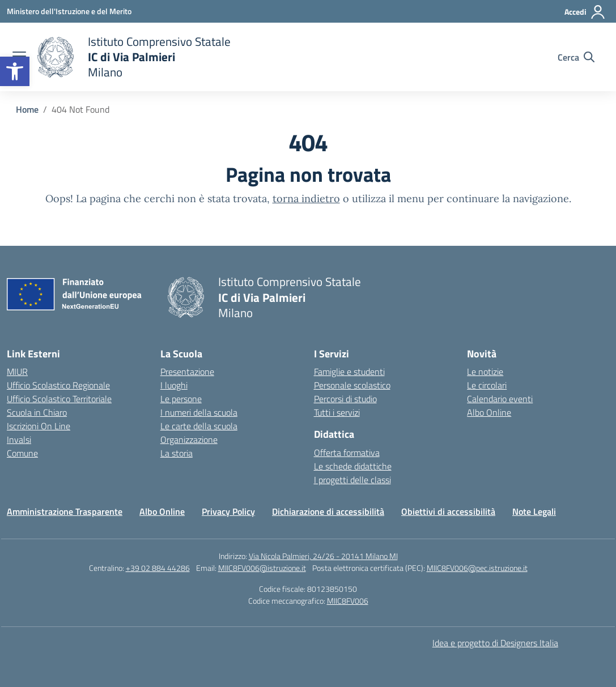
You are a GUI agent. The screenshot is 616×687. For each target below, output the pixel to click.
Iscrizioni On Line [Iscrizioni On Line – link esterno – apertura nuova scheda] (39, 426)
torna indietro (306, 199)
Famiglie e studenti (349, 372)
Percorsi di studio (345, 399)
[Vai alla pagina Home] (27, 109)
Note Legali (534, 511)
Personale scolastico (352, 385)
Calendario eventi (500, 399)
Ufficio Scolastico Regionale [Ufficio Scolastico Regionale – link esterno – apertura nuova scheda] (58, 385)
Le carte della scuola (199, 426)
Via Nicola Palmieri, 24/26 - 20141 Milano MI (323, 556)
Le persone (181, 399)
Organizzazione (189, 439)
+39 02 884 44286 (158, 568)
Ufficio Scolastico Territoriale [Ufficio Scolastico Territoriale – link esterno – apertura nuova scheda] (59, 399)
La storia (177, 453)
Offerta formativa (347, 453)
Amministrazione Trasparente (65, 511)
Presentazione (187, 372)
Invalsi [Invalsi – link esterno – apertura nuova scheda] (19, 439)
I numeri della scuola (199, 412)
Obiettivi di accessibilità (448, 511)
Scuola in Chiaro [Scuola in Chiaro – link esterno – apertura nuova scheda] (37, 412)
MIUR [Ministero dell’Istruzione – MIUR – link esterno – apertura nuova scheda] (17, 372)
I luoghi (174, 385)
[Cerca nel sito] (576, 57)
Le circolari (487, 385)
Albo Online (489, 412)
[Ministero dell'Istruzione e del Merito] (69, 11)
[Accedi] (585, 12)
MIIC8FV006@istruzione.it (262, 568)
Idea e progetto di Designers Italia (495, 643)
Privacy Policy (228, 511)
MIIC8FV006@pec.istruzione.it (477, 568)
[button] (15, 71)
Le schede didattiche (353, 466)
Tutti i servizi (337, 412)
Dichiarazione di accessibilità (328, 511)
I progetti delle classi (352, 480)
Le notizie (485, 372)
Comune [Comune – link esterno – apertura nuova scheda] (22, 453)
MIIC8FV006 (348, 601)
